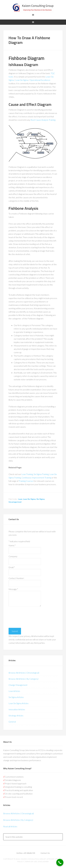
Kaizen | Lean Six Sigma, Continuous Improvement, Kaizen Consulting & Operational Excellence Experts (33, 8)
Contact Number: (16, 578)
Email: (12, 567)
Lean (48, 77)
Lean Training (27, 474)
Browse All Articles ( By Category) (23, 679)
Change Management (18, 685)
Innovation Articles (17, 709)
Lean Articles (14, 691)
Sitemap (51, 859)
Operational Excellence (40, 80)
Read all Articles (10, 826)
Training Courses (26, 481)
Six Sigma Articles (16, 697)
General (12, 722)
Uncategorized (15, 502)
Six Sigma (41, 499)
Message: (13, 589)
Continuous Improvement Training (36, 478)
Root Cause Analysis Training (43, 120)
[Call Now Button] (60, 862)
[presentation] (19, 617)
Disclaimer (43, 862)
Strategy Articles (16, 716)
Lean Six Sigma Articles (19, 703)
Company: (13, 556)
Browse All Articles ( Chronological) (24, 673)
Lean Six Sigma (22, 80)
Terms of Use (31, 862)
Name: (12, 545)
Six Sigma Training (41, 474)
